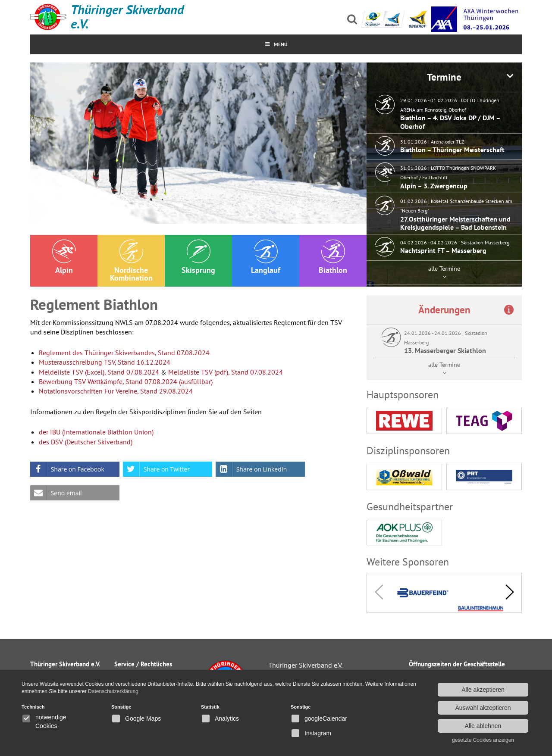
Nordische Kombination (131, 261)
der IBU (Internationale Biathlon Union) (96, 432)
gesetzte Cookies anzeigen (483, 740)
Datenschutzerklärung (113, 691)
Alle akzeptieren (483, 690)
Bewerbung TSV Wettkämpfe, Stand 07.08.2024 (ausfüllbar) (126, 381)
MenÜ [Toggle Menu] (276, 44)
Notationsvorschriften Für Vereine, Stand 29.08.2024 (116, 391)
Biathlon (333, 257)
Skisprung (198, 257)
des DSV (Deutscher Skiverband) (86, 442)
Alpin (64, 257)
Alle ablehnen (483, 726)
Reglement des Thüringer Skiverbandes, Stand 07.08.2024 (124, 353)
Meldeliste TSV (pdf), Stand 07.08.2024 (226, 372)
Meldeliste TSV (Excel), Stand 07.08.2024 (99, 372)
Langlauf (266, 257)
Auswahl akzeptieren (483, 708)
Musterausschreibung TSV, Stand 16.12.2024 (105, 362)
